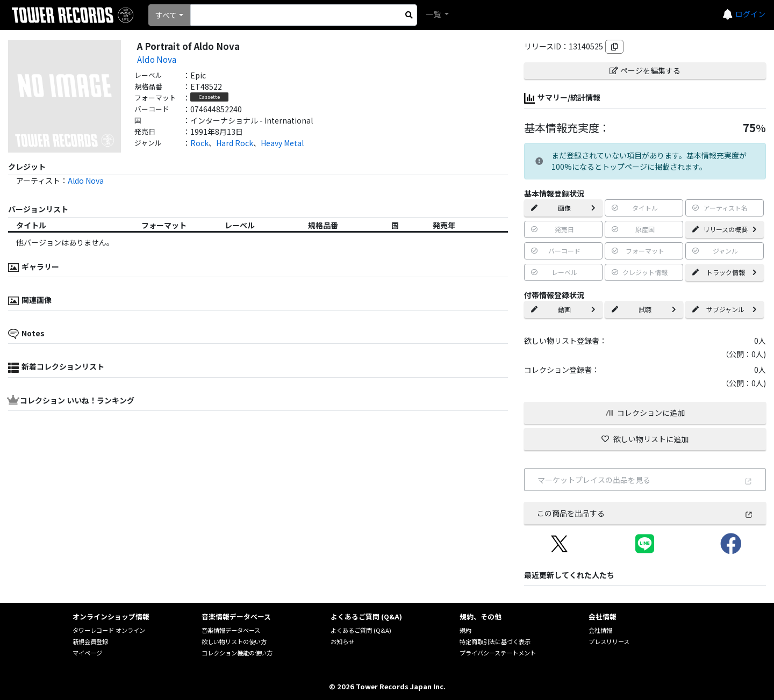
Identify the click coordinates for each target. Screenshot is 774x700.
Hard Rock (235, 143)
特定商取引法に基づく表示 (495, 641)
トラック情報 (725, 272)
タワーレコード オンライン (109, 630)
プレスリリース (609, 641)
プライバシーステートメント (498, 653)
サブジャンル (725, 309)
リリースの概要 (725, 229)
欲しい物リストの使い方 (234, 641)
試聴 (644, 309)
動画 (563, 309)
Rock (199, 143)
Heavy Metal (282, 143)
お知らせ (342, 641)
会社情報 (600, 630)
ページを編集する (645, 70)
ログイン (750, 14)
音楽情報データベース (231, 630)
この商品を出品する (645, 513)
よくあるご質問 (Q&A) (361, 630)
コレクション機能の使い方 (237, 653)
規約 (465, 630)
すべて (166, 15)
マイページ (87, 653)
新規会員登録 (90, 641)
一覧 (434, 14)
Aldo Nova (157, 59)
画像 (563, 208)
